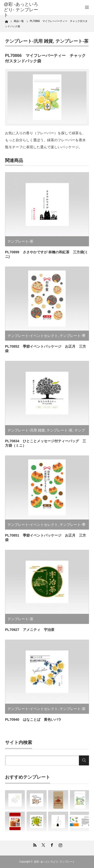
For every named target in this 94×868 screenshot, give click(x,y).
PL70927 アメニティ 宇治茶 (30, 630)
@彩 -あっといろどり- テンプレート (21, 10)
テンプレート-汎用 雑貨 (29, 41)
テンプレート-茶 (72, 41)
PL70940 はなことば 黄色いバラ (33, 720)
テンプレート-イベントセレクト (33, 336)
